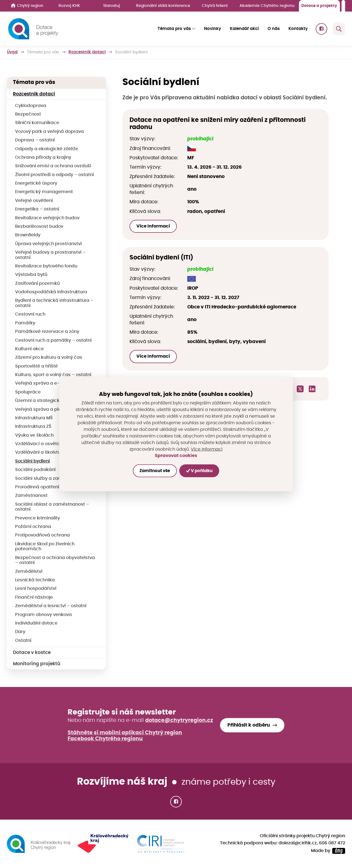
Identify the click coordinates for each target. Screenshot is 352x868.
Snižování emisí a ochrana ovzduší (53, 166)
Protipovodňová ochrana (42, 535)
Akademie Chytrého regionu (267, 6)
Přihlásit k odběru (249, 725)
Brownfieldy (28, 235)
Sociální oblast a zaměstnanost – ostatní (52, 507)
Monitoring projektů (37, 664)
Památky (25, 323)
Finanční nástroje (34, 597)
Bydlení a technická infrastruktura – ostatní (54, 303)
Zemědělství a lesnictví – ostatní (51, 606)
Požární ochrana (33, 527)
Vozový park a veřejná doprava (50, 132)
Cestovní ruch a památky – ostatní (53, 340)
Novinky (213, 29)
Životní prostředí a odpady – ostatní (54, 175)
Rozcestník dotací (87, 52)
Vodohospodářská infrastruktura (51, 292)
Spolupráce (28, 392)
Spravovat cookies (176, 456)
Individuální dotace (36, 623)
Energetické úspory (36, 183)
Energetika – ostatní (37, 209)
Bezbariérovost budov (39, 227)
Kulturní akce (29, 349)
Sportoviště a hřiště (36, 366)
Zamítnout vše (155, 471)
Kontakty (298, 29)
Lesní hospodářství (36, 589)
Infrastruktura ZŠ (33, 427)
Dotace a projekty (319, 6)
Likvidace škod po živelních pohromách (45, 547)
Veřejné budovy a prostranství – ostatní (50, 255)
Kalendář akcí (244, 29)
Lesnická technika (35, 580)
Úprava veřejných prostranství (48, 244)
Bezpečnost (28, 114)
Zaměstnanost (31, 496)
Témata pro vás (43, 52)
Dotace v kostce (32, 652)
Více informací (153, 226)
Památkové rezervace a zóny (47, 332)
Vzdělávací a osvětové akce (46, 444)
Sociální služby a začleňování (47, 479)
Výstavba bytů (31, 275)
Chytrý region (27, 6)
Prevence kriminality (38, 518)
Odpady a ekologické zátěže (47, 149)
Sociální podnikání (35, 470)
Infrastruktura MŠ (34, 418)
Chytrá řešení (215, 6)
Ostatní (23, 641)
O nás (274, 29)
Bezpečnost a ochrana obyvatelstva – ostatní (55, 560)
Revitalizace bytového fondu (46, 266)
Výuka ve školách (34, 435)
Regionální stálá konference (163, 6)
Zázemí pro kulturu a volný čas (49, 358)
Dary (20, 632)
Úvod (12, 52)
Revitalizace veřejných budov (47, 218)
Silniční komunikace (37, 123)
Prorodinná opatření (37, 487)
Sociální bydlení (32, 461)
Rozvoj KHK (69, 6)
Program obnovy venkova (43, 615)
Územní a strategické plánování (50, 401)
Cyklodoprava (31, 106)
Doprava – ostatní (35, 140)
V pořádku (199, 471)
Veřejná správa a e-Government (51, 383)
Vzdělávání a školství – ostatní (49, 452)
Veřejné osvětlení (34, 201)
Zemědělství (29, 572)
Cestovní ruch (30, 314)
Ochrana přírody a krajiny (43, 158)
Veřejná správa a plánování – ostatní (56, 410)
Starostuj (112, 6)
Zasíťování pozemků (37, 284)
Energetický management (44, 192)
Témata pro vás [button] (174, 29)
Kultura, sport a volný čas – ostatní (53, 375)
